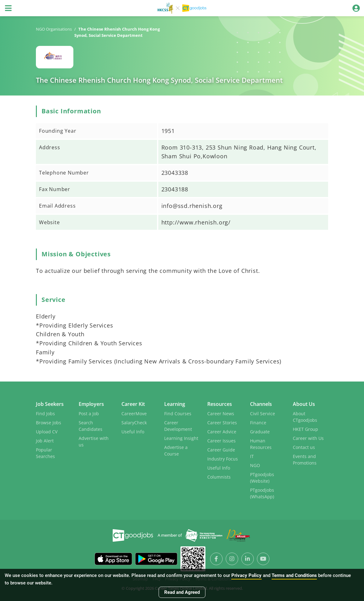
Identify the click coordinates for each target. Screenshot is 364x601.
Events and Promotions (305, 460)
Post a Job (89, 414)
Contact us (304, 447)
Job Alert (45, 441)
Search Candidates (91, 426)
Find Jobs (45, 414)
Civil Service (263, 414)
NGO (255, 465)
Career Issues (221, 441)
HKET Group (305, 429)
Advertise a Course (176, 451)
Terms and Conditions (294, 575)
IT (252, 456)
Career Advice (222, 432)
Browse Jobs (49, 423)
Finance (258, 423)
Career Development (178, 426)
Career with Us (308, 438)
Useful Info (133, 432)
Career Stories (222, 423)
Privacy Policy (246, 575)
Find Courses (178, 414)
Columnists (219, 477)
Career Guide (221, 450)
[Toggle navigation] (8, 8)
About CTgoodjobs (305, 417)
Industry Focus (223, 459)
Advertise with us (94, 441)
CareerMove (134, 414)
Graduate (260, 432)
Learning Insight (181, 438)
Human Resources (261, 444)
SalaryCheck (134, 423)
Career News (221, 414)
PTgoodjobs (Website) (262, 478)
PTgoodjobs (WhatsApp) (262, 493)
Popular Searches (45, 453)
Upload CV (47, 432)
